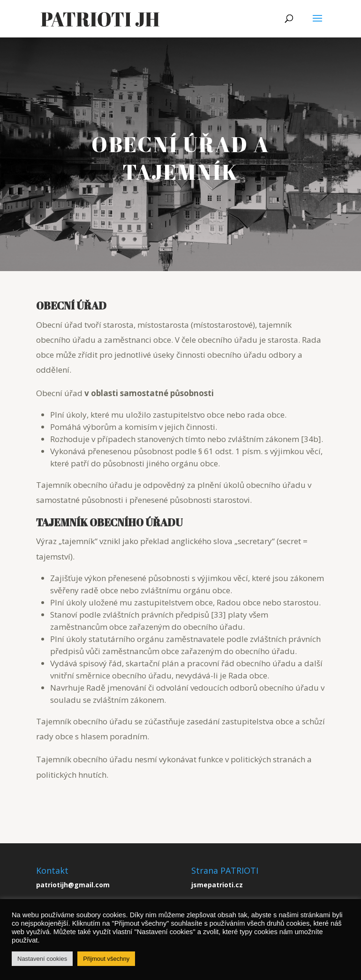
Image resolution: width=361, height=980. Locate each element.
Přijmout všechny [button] (106, 959)
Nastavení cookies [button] (42, 959)
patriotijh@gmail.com (73, 885)
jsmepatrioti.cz (217, 885)
